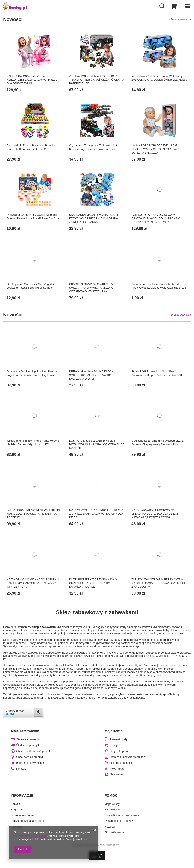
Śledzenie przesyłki (28, 745)
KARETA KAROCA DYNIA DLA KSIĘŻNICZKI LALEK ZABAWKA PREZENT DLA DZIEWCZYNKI (34, 80)
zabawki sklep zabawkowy (44, 653)
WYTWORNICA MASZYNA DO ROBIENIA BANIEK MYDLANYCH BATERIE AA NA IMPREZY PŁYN (33, 583)
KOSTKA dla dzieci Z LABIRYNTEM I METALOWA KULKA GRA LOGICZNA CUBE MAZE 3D (97, 444)
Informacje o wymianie (30, 763)
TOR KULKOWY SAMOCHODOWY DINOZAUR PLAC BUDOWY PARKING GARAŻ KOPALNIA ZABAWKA (156, 218)
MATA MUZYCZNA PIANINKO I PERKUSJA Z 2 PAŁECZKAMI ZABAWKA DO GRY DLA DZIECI (96, 514)
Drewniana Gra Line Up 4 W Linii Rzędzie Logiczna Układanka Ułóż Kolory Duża (32, 373)
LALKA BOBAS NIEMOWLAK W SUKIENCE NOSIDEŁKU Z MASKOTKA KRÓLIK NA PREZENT (34, 514)
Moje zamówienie (25, 731)
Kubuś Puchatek (33, 669)
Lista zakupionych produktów (128, 757)
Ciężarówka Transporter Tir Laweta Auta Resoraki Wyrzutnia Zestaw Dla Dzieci (94, 147)
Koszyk (114, 745)
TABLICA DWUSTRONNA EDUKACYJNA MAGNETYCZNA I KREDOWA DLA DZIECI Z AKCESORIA (158, 583)
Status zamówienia (28, 739)
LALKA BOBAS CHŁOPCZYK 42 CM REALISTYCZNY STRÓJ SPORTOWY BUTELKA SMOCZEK (155, 149)
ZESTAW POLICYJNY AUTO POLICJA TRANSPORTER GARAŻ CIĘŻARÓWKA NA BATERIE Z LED (97, 80)
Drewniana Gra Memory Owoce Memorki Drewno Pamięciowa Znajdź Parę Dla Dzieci (34, 217)
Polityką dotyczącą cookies (30, 836)
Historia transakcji (121, 763)
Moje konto (114, 731)
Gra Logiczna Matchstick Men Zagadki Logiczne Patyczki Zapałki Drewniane (30, 286)
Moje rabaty (117, 769)
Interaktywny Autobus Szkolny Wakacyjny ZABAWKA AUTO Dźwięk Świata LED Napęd (159, 78)
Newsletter (116, 774)
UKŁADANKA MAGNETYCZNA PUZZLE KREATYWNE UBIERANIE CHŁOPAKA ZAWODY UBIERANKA (94, 218)
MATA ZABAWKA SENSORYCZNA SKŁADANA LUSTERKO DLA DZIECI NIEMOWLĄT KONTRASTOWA (155, 514)
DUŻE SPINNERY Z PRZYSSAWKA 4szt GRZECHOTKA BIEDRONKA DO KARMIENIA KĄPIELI (94, 583)
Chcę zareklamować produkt (34, 751)
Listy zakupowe (119, 751)
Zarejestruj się (119, 739)
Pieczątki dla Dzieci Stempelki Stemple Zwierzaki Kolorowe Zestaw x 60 (31, 147)
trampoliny (88, 672)
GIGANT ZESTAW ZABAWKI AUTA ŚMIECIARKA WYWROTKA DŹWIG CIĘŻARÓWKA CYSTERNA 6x (91, 288)
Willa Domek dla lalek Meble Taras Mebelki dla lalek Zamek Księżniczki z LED (33, 443)
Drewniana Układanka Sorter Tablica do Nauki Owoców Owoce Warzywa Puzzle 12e (159, 286)
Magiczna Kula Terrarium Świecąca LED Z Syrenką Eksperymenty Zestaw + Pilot (157, 443)
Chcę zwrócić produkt (30, 757)
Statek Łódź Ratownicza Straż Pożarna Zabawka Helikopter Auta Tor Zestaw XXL (157, 373)
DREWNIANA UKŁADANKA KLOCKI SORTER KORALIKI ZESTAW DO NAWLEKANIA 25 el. (92, 375)
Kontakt (21, 769)
